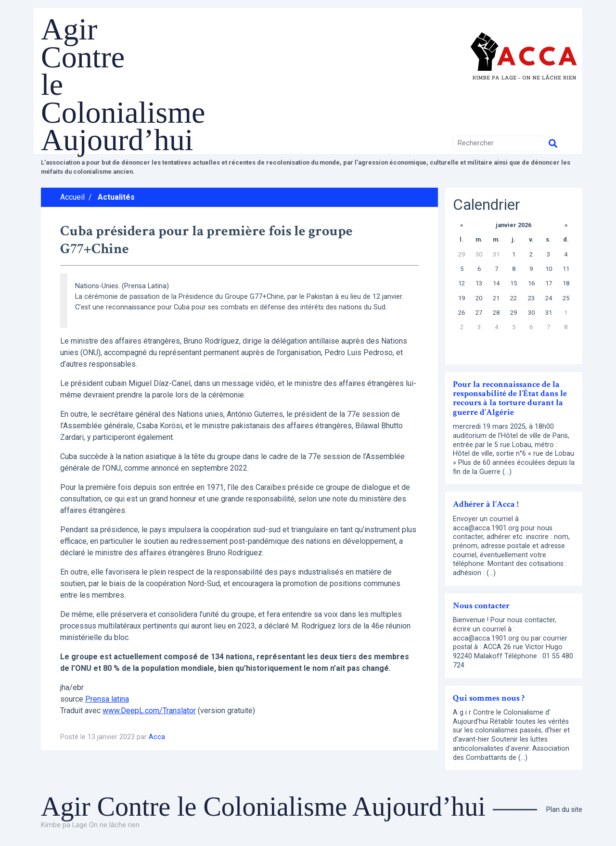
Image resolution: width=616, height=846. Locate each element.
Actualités (116, 197)
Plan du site (564, 810)
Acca (157, 737)
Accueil (72, 197)
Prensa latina (107, 699)
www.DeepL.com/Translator (149, 711)
